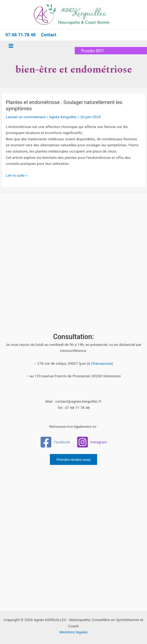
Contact (49, 35)
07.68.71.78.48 (20, 35)
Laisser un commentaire (26, 117)
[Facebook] (55, 442)
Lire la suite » (16, 175)
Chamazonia (101, 363)
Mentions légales (74, 632)
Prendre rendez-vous (73, 459)
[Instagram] (92, 442)
